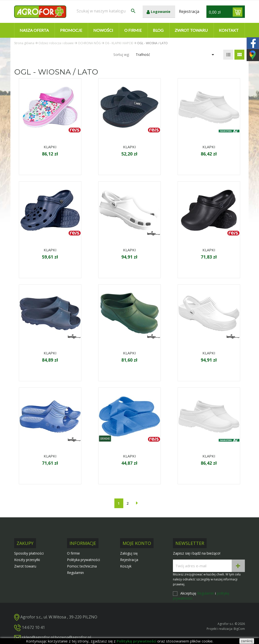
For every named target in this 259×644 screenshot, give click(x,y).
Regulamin (75, 573)
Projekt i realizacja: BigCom (226, 629)
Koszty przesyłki (27, 560)
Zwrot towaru (191, 30)
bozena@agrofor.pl (73, 637)
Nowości (103, 30)
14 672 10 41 (33, 627)
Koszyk (126, 566)
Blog (158, 30)
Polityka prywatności (83, 560)
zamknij (247, 641)
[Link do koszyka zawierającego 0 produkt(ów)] (238, 12)
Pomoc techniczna (82, 566)
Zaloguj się (129, 553)
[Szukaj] (106, 11)
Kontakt (229, 30)
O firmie (133, 30)
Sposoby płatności (29, 553)
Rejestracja (129, 560)
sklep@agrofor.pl (38, 637)
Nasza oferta (34, 30)
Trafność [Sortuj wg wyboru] (176, 55)
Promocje (71, 30)
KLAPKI (50, 147)
